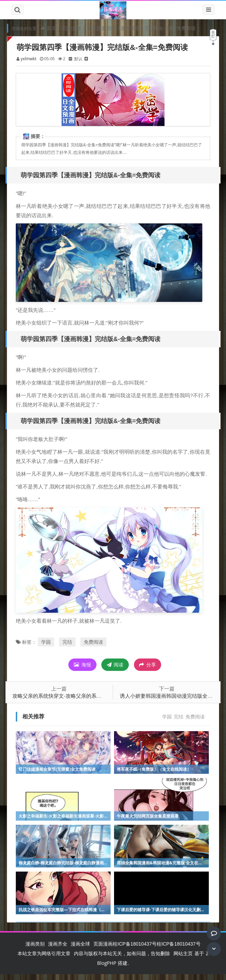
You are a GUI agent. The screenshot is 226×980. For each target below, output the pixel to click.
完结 (69, 648)
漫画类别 (35, 950)
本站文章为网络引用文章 (44, 959)
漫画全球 (80, 950)
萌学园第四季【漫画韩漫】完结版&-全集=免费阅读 (141, 28)
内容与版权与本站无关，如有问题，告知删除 (122, 959)
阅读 (115, 670)
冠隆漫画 (71, 28)
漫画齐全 (58, 950)
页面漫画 (103, 950)
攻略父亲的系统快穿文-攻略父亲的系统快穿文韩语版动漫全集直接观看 (95, 702)
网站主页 (183, 959)
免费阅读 (95, 648)
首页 (52, 28)
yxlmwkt (30, 59)
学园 (48, 648)
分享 (148, 671)
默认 (80, 59)
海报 (82, 670)
